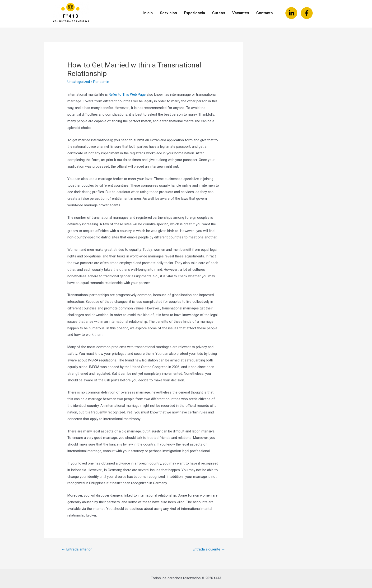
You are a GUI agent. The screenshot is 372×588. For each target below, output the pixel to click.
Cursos (219, 13)
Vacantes (241, 13)
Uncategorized (79, 82)
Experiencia (195, 13)
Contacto (265, 13)
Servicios (168, 13)
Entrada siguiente (208, 549)
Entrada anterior (77, 549)
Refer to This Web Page (127, 95)
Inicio (148, 13)
